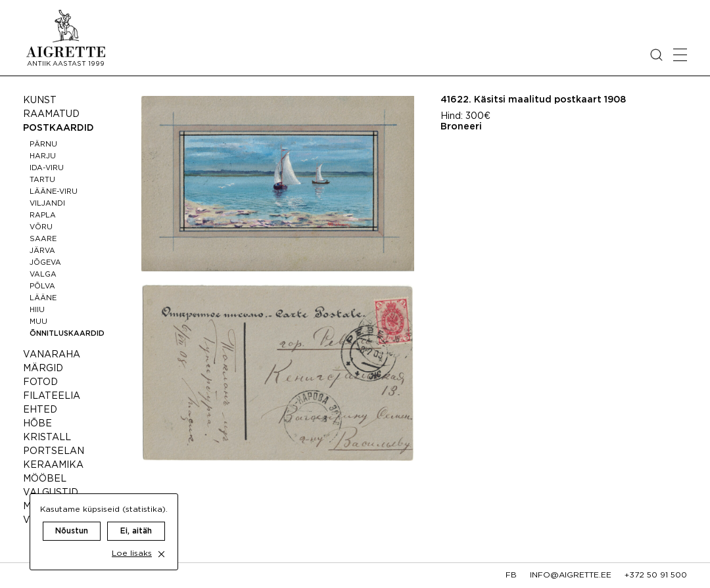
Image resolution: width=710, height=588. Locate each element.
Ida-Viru (47, 168)
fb (511, 575)
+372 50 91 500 (656, 575)
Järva (42, 251)
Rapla (43, 215)
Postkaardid (59, 128)
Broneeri (461, 127)
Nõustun (72, 519)
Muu (38, 322)
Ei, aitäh (136, 519)
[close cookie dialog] (161, 542)
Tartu (42, 180)
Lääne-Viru (54, 192)
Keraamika (53, 465)
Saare (43, 239)
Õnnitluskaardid (67, 334)
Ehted (40, 410)
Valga (43, 275)
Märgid (43, 369)
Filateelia (52, 396)
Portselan (54, 451)
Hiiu (37, 310)
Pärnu (43, 145)
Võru (41, 227)
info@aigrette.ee (571, 575)
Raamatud (51, 114)
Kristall (47, 438)
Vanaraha (52, 355)
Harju (43, 156)
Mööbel (45, 479)
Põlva (42, 286)
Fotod (40, 382)
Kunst (40, 101)
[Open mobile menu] (680, 55)
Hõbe (37, 424)
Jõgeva (45, 263)
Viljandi (47, 204)
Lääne (43, 298)
